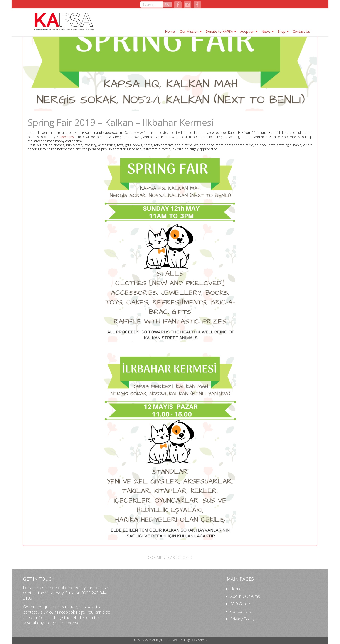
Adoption (247, 31)
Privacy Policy (242, 619)
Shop (282, 31)
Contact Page (51, 617)
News (266, 31)
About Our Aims (245, 596)
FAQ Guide (240, 604)
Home (170, 31)
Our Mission (189, 31)
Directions (66, 137)
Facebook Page (71, 612)
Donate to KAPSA (219, 31)
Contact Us (301, 31)
